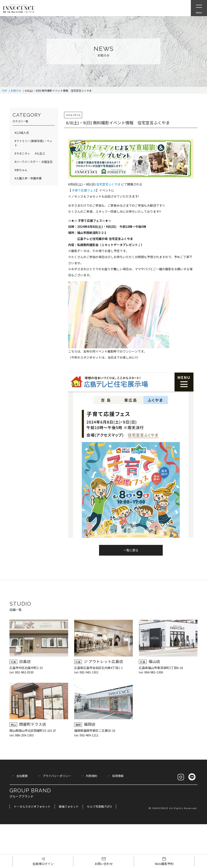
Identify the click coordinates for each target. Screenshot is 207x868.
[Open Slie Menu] (199, 8)
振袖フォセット (69, 806)
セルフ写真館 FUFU (99, 806)
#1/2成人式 (22, 133)
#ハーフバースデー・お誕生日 (34, 162)
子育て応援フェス (84, 190)
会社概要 (22, 776)
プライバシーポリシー (57, 776)
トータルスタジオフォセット (32, 806)
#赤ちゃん (21, 170)
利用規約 (92, 776)
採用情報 (118, 776)
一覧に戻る (131, 550)
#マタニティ (22, 153)
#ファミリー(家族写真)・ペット (33, 143)
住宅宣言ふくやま (109, 184)
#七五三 (40, 153)
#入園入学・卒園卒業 (28, 178)
